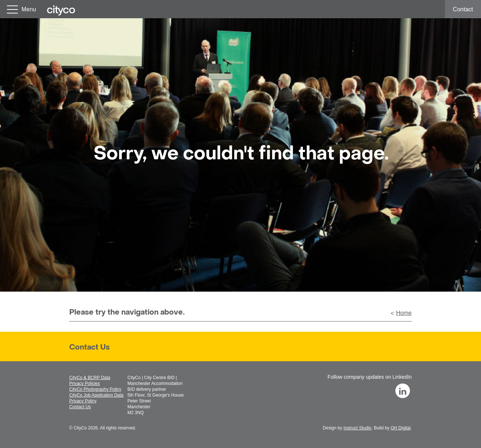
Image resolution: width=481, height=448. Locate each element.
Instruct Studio (358, 428)
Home (404, 313)
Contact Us (89, 348)
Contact (463, 9)
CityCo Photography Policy (95, 389)
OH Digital (401, 428)
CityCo (80, 428)
